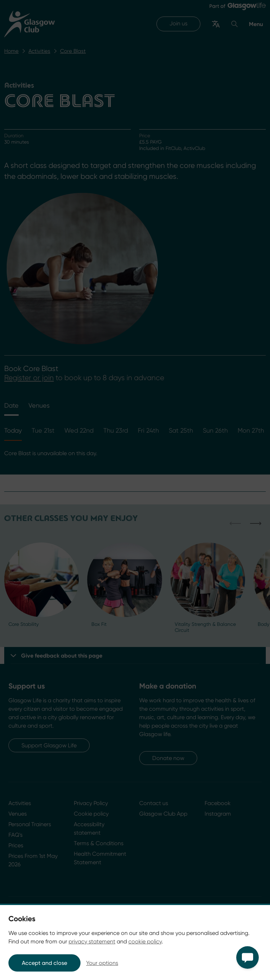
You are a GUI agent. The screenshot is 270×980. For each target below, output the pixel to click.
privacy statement (92, 941)
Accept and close (44, 963)
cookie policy (145, 941)
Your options (102, 963)
